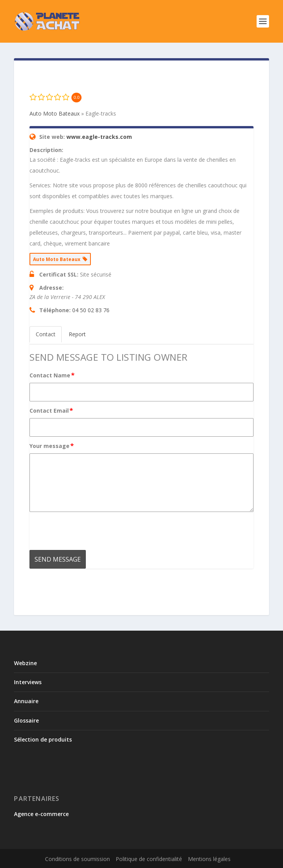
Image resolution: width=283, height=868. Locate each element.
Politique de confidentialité (149, 859)
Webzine (25, 663)
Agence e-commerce (41, 814)
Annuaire (26, 701)
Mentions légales (209, 859)
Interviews (28, 682)
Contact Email (52, 410)
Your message (52, 446)
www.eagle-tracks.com (99, 137)
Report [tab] (77, 334)
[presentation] (89, 531)
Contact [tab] (46, 334)
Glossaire (26, 720)
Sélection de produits (43, 739)
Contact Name (52, 375)
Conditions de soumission (77, 859)
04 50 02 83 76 (91, 310)
